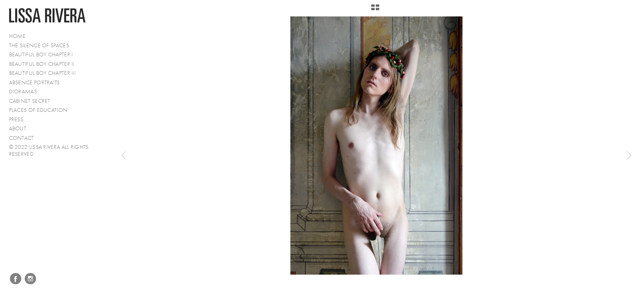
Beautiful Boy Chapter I (41, 54)
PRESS (16, 119)
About (18, 128)
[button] (375, 10)
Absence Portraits (34, 82)
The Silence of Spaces (39, 45)
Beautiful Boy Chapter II (42, 64)
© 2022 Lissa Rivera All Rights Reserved (49, 150)
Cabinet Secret (30, 101)
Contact (22, 138)
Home (17, 36)
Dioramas (23, 91)
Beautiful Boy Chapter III (43, 73)
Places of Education (38, 110)
